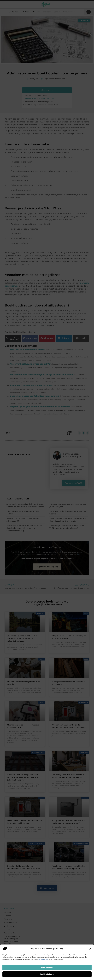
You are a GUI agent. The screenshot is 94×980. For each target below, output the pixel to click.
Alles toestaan (47, 967)
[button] (90, 949)
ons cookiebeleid (43, 959)
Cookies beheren (47, 974)
